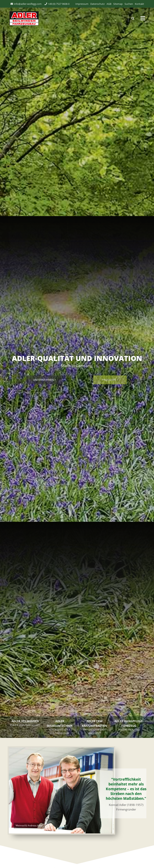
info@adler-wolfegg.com (28, 4)
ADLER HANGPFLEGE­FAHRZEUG (129, 725)
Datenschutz (97, 4)
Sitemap (118, 4)
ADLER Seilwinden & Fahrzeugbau (23, 18)
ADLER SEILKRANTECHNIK (60, 727)
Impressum (82, 4)
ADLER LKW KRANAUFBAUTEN (95, 727)
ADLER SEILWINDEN (25, 723)
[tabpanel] (77, 369)
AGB (109, 4)
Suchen (129, 4)
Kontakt (139, 4)
